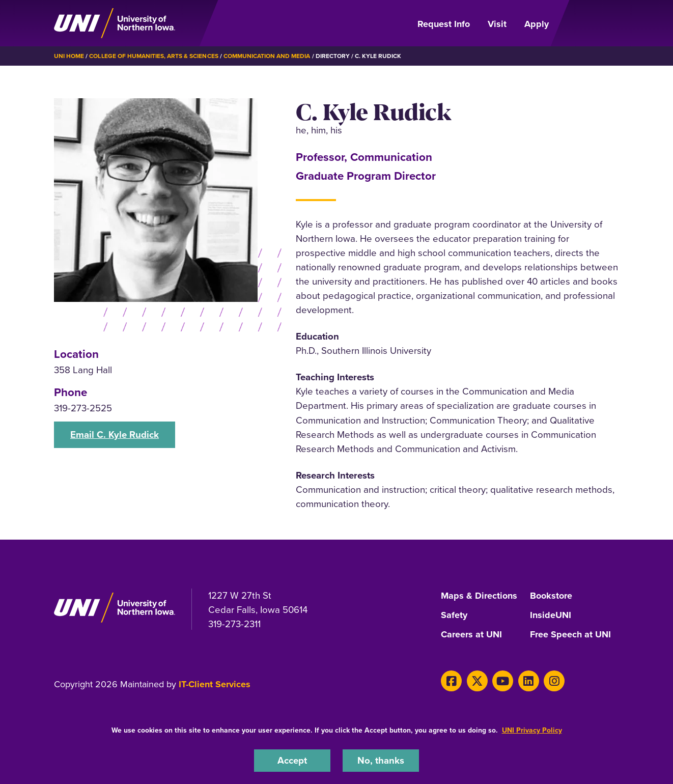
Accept (292, 760)
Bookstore (551, 596)
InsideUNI (551, 615)
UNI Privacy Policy (532, 730)
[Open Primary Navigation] (590, 23)
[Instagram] (554, 681)
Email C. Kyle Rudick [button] (115, 435)
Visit (497, 24)
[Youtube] (503, 681)
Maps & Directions (479, 596)
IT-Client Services (215, 684)
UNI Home (69, 56)
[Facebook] (451, 681)
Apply (537, 24)
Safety (454, 615)
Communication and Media (267, 56)
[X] (477, 681)
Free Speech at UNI (570, 635)
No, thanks (381, 760)
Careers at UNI (471, 635)
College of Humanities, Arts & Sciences (153, 56)
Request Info (444, 24)
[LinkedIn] (529, 681)
